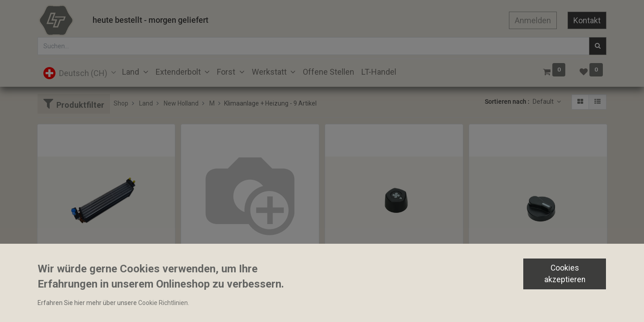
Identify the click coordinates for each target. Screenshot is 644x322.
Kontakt (587, 20)
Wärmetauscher (207, 270)
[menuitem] (328, 72)
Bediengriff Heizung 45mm (511, 286)
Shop (121, 103)
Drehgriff (341, 286)
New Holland (181, 103)
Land (146, 103)
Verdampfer (58, 286)
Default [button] (544, 102)
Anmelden (533, 20)
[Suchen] (598, 46)
